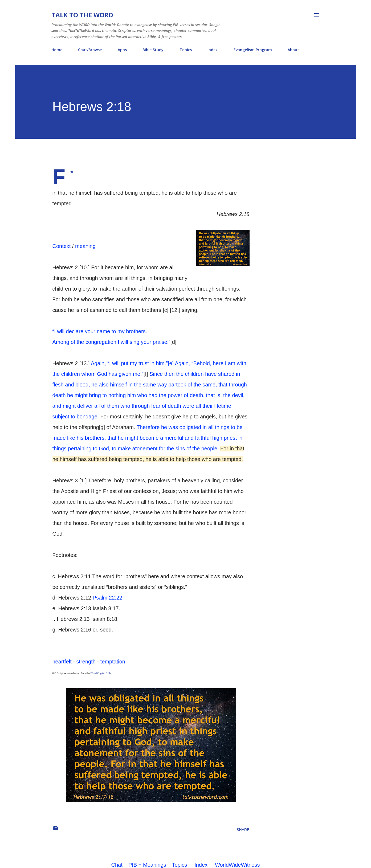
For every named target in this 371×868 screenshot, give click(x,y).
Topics (186, 50)
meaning (85, 246)
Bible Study (153, 50)
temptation (113, 662)
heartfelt (62, 662)
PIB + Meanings (147, 865)
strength (86, 662)
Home (57, 50)
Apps (122, 50)
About (293, 50)
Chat (117, 865)
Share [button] (243, 830)
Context (62, 246)
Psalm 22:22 (107, 598)
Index (213, 50)
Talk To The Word (82, 15)
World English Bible (101, 673)
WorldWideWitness (237, 865)
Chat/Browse (90, 50)
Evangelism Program (253, 50)
